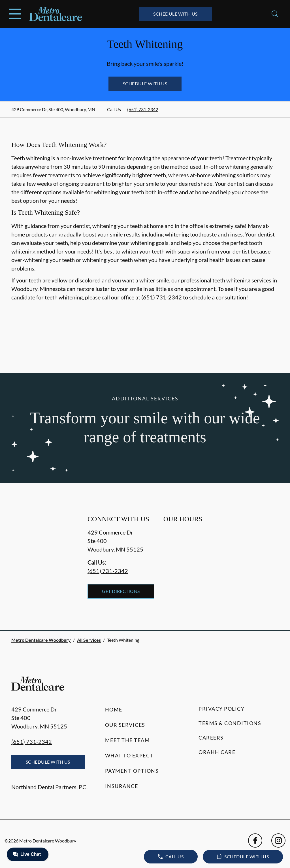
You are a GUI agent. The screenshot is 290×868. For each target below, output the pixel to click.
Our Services (125, 725)
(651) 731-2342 (143, 109)
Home (114, 709)
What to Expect (129, 755)
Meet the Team (128, 740)
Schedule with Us (175, 14)
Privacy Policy (221, 709)
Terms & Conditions (230, 723)
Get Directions (121, 591)
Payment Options (132, 771)
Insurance (122, 786)
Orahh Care (217, 752)
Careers (211, 738)
